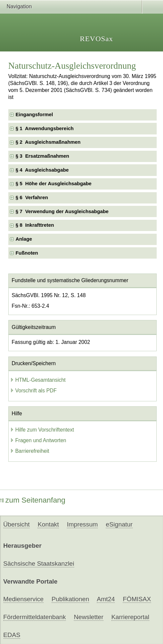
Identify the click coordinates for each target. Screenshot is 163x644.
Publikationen (70, 599)
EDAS (12, 635)
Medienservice (23, 599)
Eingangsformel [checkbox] (34, 115)
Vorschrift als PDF (33, 391)
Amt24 (106, 599)
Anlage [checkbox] (24, 239)
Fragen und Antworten (38, 440)
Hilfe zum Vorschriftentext (42, 430)
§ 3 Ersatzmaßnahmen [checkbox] (42, 156)
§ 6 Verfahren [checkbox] (32, 198)
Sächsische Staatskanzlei (39, 563)
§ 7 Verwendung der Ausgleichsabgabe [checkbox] (62, 211)
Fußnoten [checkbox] (27, 253)
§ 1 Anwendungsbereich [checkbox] (45, 128)
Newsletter (89, 617)
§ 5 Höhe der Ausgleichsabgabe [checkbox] (54, 184)
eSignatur (119, 524)
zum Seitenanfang (33, 500)
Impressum (82, 524)
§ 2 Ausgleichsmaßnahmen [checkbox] (48, 142)
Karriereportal (130, 617)
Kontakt (48, 524)
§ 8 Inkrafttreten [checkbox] (35, 225)
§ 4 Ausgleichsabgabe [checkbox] (42, 170)
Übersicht (16, 524)
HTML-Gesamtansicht (38, 380)
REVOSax (96, 39)
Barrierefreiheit (30, 451)
